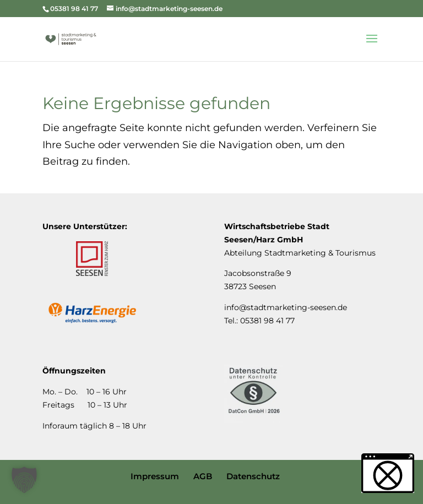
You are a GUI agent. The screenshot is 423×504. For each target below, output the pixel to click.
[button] (24, 480)
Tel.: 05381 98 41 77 (259, 321)
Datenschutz (253, 476)
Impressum (155, 476)
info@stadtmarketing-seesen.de (286, 307)
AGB (203, 476)
